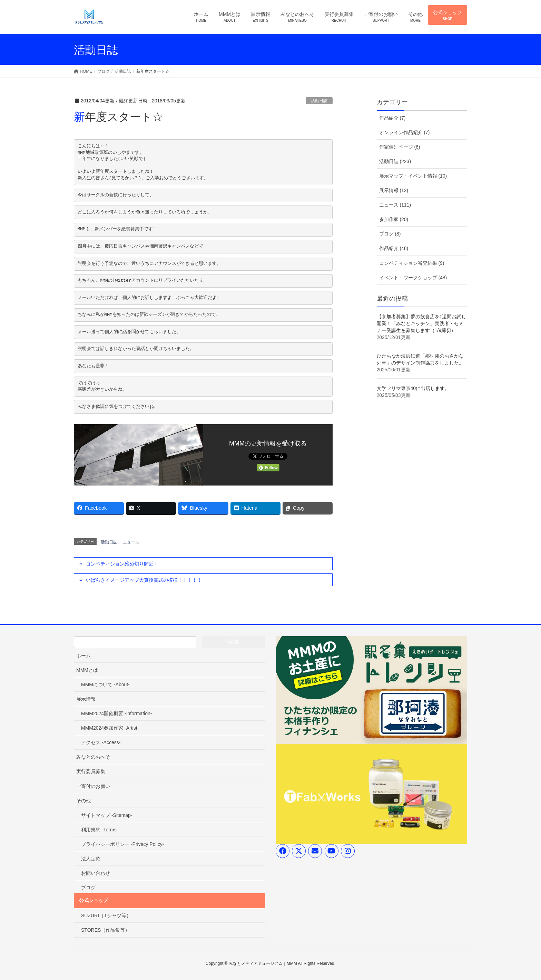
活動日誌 (319, 101)
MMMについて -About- (105, 684)
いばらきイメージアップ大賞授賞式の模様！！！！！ (144, 580)
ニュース (131, 542)
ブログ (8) (390, 234)
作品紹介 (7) (392, 118)
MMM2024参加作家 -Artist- (110, 728)
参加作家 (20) (394, 219)
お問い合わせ (96, 873)
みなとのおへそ (93, 757)
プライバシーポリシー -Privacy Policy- (122, 844)
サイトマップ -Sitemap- (107, 815)
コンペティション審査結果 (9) (412, 263)
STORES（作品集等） (105, 930)
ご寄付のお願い (93, 786)
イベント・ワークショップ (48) (413, 278)
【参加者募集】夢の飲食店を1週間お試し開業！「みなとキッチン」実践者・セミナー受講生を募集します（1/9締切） (422, 323)
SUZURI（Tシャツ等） (106, 916)
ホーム (83, 656)
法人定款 (91, 859)
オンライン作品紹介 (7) (405, 132)
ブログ (88, 888)
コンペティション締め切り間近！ (122, 564)
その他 (83, 801)
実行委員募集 (91, 771)
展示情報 (86, 699)
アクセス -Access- (101, 742)
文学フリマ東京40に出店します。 (413, 388)
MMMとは (87, 670)
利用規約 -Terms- (100, 830)
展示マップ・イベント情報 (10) (413, 176)
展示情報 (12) (394, 190)
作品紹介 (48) (394, 248)
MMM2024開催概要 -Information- (116, 713)
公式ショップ (94, 900)
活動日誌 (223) (395, 161)
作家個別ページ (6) (400, 147)
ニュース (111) (395, 205)
